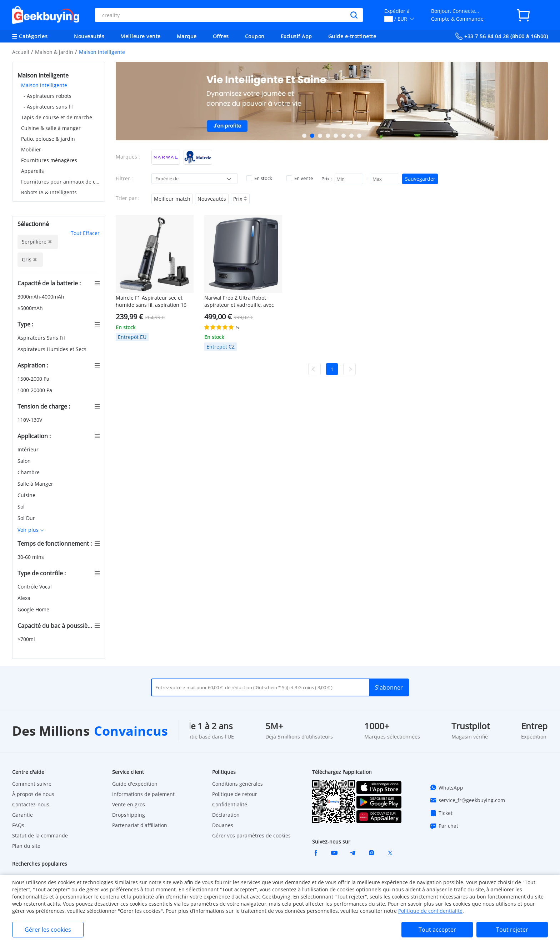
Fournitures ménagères (49, 160)
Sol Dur (27, 518)
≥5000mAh (31, 308)
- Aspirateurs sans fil (48, 107)
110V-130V (31, 420)
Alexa (25, 598)
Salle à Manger (36, 484)
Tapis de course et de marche (57, 117)
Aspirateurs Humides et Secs (53, 349)
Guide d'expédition (135, 784)
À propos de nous (33, 794)
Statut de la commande (40, 835)
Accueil (21, 52)
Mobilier (31, 149)
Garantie (22, 815)
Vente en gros (129, 804)
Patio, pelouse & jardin (48, 139)
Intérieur (29, 449)
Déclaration (226, 815)
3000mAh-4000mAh (42, 297)
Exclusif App (296, 36)
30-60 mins (31, 557)
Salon (25, 461)
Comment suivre (32, 784)
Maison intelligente (44, 85)
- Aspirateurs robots (47, 96)
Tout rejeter (512, 930)
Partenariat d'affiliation (140, 825)
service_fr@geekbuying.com (467, 800)
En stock (259, 178)
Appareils (32, 171)
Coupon (255, 36)
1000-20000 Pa (36, 390)
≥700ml (27, 639)
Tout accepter (437, 930)
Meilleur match (172, 199)
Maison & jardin (54, 52)
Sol (22, 507)
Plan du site (26, 846)
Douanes (223, 825)
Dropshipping (129, 815)
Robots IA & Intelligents (49, 192)
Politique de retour (235, 794)
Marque (187, 36)
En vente (300, 178)
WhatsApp (446, 787)
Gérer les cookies (48, 930)
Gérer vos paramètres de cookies (251, 835)
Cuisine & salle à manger (51, 128)
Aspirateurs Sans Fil (42, 338)
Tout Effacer (85, 233)
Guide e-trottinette (352, 36)
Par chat (444, 826)
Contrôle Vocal (35, 587)
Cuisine (27, 495)
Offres (221, 36)
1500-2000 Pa (34, 379)
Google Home (34, 609)
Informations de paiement (143, 794)
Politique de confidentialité (430, 911)
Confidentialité (230, 804)
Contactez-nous (31, 804)
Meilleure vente (141, 36)
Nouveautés (89, 36)
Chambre (29, 472)
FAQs (18, 825)
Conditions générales (237, 784)
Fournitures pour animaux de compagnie (60, 182)
